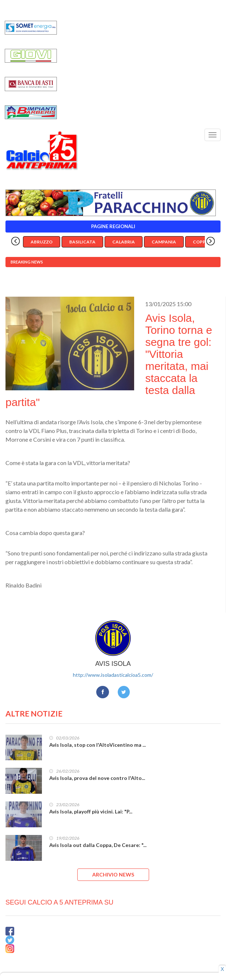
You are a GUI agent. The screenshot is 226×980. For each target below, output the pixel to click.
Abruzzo (42, 242)
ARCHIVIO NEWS (113, 874)
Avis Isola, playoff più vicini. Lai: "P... (91, 811)
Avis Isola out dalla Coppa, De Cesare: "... (98, 845)
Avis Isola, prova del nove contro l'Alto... (97, 778)
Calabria (124, 242)
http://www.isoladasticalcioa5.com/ (113, 675)
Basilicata (82, 242)
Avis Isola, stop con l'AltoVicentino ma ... (98, 745)
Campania (164, 242)
